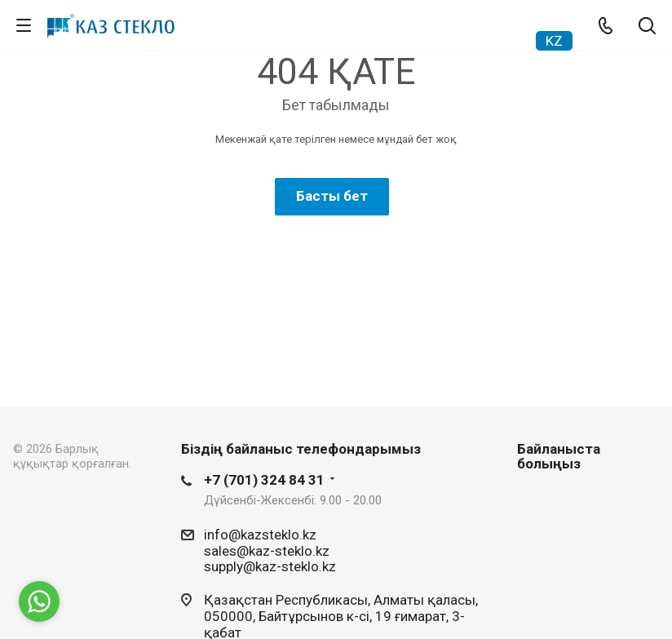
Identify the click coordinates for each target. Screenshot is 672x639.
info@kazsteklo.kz (260, 535)
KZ (554, 41)
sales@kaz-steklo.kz (267, 550)
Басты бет (332, 196)
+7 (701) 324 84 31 (264, 480)
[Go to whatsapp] (39, 601)
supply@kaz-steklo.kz (270, 566)
